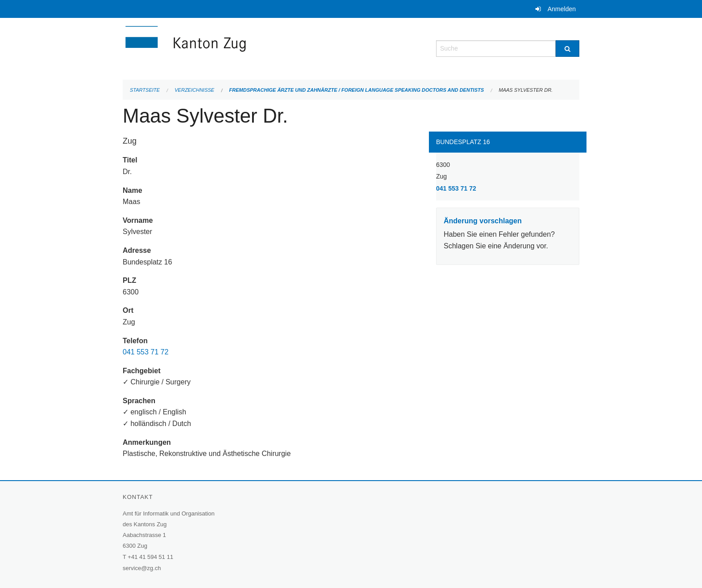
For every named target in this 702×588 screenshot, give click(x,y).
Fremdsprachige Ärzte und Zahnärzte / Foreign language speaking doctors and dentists (357, 90)
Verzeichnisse (195, 90)
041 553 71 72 (146, 352)
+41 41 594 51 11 (150, 557)
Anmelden (562, 9)
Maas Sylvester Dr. (526, 90)
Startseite (145, 90)
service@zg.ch (142, 568)
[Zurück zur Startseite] (239, 48)
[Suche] (567, 49)
